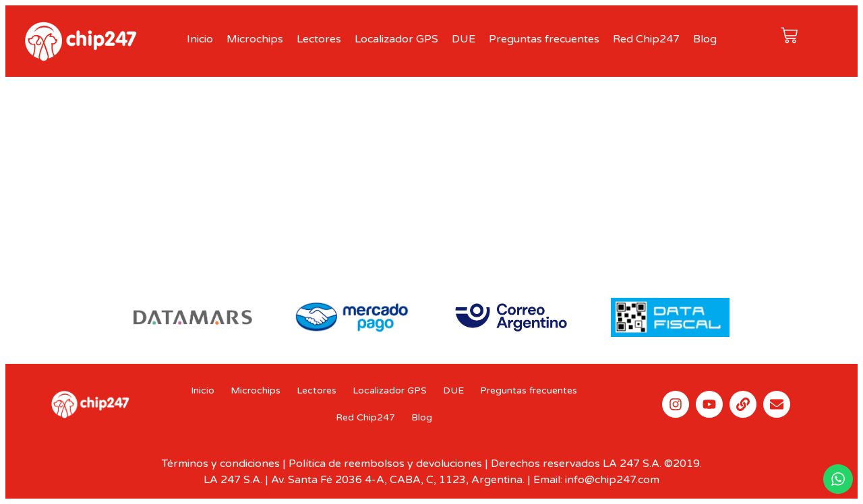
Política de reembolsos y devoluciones (385, 464)
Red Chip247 (646, 39)
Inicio (200, 39)
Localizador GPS (396, 39)
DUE (464, 39)
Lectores (319, 39)
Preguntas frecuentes (544, 39)
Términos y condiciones (221, 464)
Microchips (255, 39)
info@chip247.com (612, 480)
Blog (705, 39)
